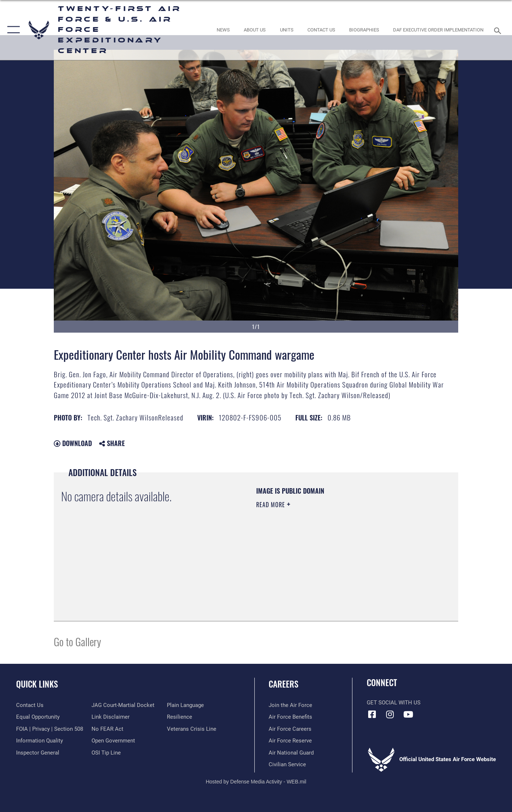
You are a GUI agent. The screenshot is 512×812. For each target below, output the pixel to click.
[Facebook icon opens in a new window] (372, 714)
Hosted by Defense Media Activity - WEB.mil (256, 782)
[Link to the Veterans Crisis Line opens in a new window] (192, 729)
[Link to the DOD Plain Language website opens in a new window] (185, 705)
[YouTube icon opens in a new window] (408, 714)
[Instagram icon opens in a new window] (390, 714)
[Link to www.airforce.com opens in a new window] (290, 705)
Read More (272, 505)
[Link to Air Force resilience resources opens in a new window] (180, 717)
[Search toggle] (498, 30)
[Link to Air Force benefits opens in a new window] (290, 717)
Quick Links (37, 684)
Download (73, 443)
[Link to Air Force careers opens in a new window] (290, 729)
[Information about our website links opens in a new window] (111, 717)
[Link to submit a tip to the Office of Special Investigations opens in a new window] (106, 753)
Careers (283, 684)
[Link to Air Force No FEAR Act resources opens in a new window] (107, 729)
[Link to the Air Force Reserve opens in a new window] (290, 741)
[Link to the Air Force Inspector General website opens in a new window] (38, 753)
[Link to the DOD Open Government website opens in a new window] (113, 741)
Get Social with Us (394, 703)
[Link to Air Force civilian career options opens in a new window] (287, 764)
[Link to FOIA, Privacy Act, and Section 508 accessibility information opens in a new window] (50, 729)
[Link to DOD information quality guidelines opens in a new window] (40, 741)
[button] (12, 30)
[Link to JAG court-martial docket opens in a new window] (123, 705)
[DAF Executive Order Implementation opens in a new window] (438, 30)
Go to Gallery (77, 641)
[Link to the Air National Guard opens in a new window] (291, 753)
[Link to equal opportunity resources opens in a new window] (38, 717)
